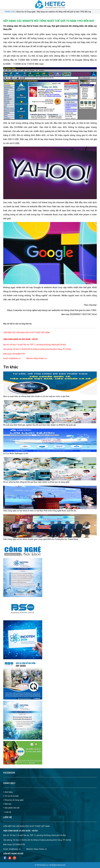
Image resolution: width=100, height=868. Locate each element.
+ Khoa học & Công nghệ (13, 800)
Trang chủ (10, 12)
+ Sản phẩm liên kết (11, 808)
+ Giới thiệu (8, 792)
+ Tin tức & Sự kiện (11, 796)
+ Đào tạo (7, 804)
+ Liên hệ (7, 812)
